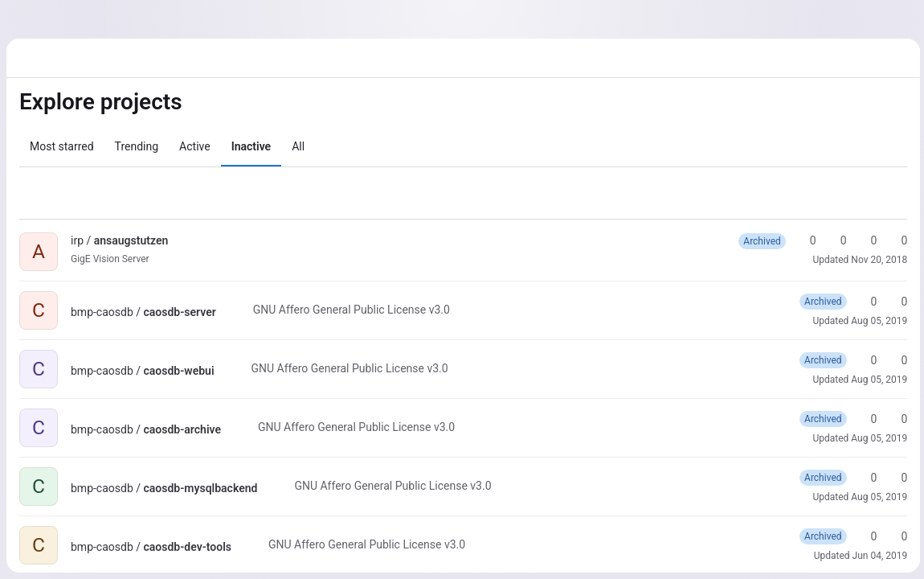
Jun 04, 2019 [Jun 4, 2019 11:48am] (877, 556)
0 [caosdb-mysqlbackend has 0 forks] (894, 478)
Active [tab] (195, 146)
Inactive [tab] (251, 146)
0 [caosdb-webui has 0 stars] (864, 360)
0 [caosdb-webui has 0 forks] (894, 360)
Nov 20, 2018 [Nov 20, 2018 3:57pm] (877, 260)
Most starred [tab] (62, 146)
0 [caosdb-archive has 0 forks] (894, 419)
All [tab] (298, 146)
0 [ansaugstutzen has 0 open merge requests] (864, 240)
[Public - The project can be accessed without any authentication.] (181, 240)
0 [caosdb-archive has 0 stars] (864, 419)
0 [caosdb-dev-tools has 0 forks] (894, 536)
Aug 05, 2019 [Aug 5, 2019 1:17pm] (877, 497)
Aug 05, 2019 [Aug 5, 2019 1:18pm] (877, 438)
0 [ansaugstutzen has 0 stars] (803, 240)
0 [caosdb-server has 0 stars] (864, 302)
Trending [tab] (137, 146)
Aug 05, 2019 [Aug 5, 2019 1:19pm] (877, 321)
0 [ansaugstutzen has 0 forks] (833, 240)
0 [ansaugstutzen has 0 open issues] (894, 240)
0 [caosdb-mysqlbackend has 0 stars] (864, 478)
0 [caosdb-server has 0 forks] (894, 302)
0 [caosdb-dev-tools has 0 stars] (864, 536)
